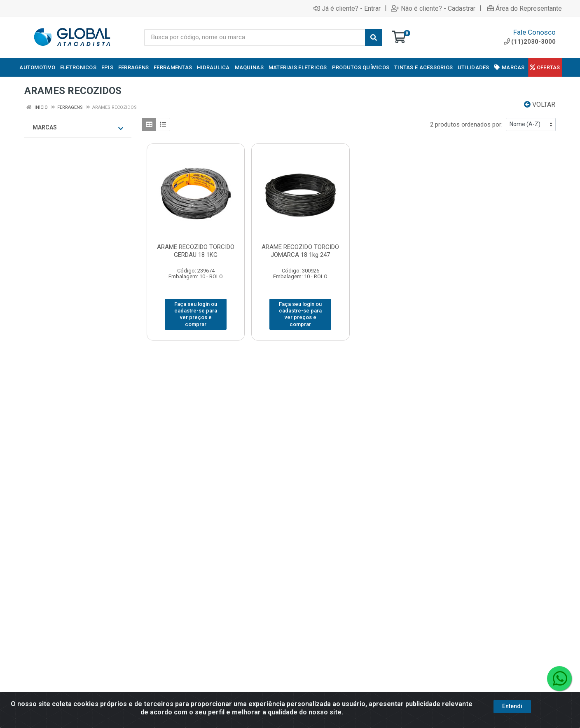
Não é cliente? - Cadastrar (433, 8)
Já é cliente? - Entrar (347, 8)
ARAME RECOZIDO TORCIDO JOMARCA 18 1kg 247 (300, 251)
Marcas (78, 128)
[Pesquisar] (374, 38)
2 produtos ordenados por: (466, 124)
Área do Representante (525, 8)
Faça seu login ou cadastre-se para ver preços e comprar (196, 314)
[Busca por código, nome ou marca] (255, 38)
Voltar (540, 105)
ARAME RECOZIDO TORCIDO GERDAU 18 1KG (196, 251)
